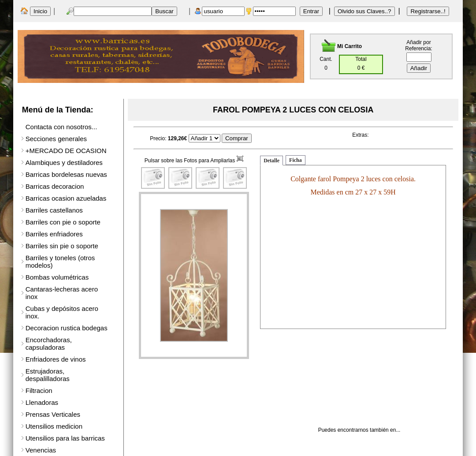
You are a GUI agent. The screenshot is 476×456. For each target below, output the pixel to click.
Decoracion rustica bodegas (67, 328)
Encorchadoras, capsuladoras (49, 344)
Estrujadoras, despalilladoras (48, 375)
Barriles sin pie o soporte (62, 246)
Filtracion (39, 391)
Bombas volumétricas (57, 277)
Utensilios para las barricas (65, 438)
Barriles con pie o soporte (63, 222)
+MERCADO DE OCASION (66, 151)
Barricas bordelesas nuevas (66, 174)
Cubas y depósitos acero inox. (62, 312)
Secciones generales (56, 139)
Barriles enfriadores (54, 234)
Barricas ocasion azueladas (66, 198)
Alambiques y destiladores (64, 163)
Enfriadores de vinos (56, 359)
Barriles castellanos (54, 210)
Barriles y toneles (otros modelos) (60, 262)
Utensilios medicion (54, 426)
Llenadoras (42, 402)
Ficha (296, 160)
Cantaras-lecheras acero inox (62, 293)
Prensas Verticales (53, 414)
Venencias (41, 450)
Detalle (271, 161)
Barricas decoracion (55, 186)
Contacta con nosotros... (61, 127)
